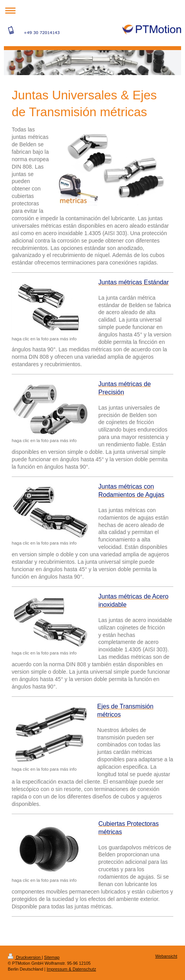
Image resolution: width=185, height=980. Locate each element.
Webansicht (166, 956)
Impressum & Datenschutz (71, 969)
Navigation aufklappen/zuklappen (92, 10)
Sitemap (52, 957)
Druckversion (25, 957)
